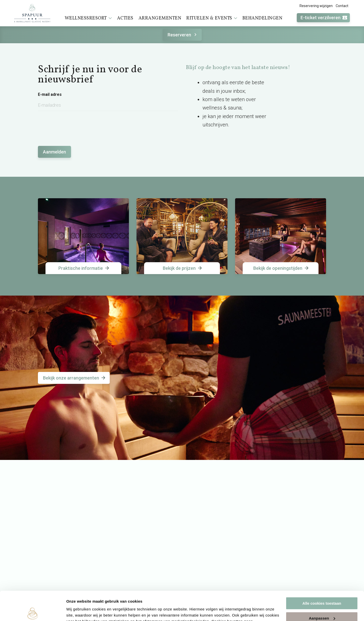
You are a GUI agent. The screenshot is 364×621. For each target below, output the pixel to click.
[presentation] (76, 126)
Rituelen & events (212, 18)
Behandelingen (263, 18)
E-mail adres (50, 95)
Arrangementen (160, 18)
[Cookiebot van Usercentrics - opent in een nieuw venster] (33, 611)
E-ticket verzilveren (324, 18)
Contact (342, 6)
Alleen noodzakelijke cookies (322, 603)
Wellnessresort (88, 18)
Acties (125, 18)
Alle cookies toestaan (322, 573)
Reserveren (183, 35)
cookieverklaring (165, 597)
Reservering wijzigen (316, 6)
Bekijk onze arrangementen (75, 378)
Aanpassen (322, 588)
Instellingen (77, 611)
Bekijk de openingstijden (281, 268)
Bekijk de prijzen (183, 268)
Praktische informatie (84, 268)
